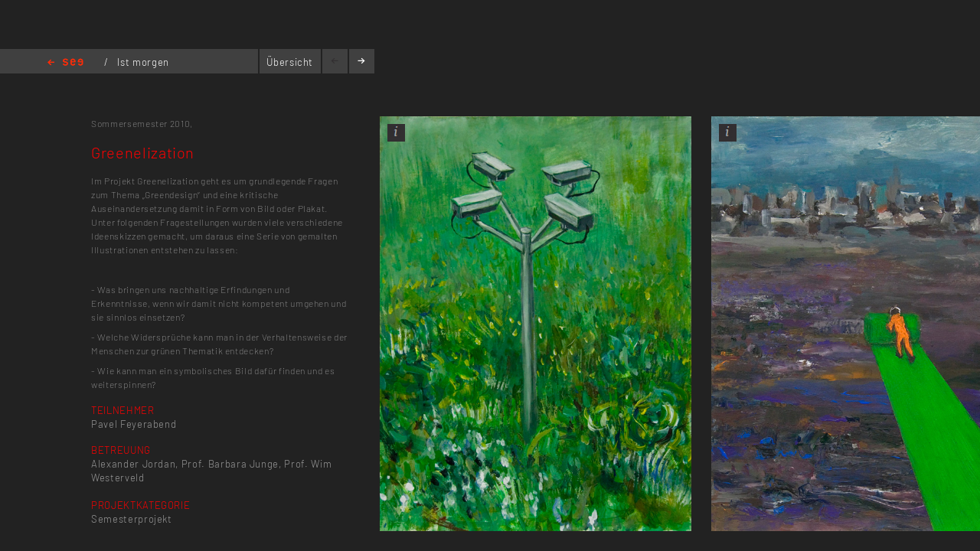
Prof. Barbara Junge (230, 464)
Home (65, 63)
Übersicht (290, 62)
